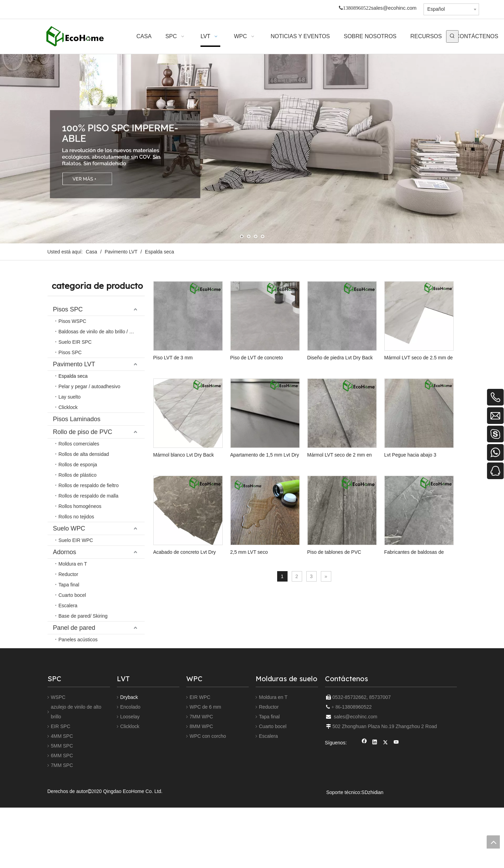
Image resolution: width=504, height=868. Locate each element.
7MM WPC (202, 788)
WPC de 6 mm (206, 779)
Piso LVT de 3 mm (173, 365)
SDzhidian (373, 864)
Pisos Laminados (77, 335)
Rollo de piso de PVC (83, 348)
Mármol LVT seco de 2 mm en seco (191, 574)
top (493, 842)
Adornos (65, 374)
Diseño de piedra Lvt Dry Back (346, 365)
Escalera (268, 808)
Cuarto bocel (273, 798)
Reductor (269, 779)
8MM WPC (202, 798)
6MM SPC (62, 827)
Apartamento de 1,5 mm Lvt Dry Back (347, 469)
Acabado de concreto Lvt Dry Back (350, 574)
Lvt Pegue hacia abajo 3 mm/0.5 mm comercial (268, 574)
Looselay (130, 788)
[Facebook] (364, 815)
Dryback (129, 769)
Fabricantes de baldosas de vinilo (349, 678)
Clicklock (130, 798)
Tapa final (270, 788)
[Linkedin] (375, 815)
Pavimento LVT (74, 322)
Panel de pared (74, 386)
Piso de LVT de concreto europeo (269, 365)
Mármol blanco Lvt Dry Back (263, 469)
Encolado (130, 779)
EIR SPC (61, 798)
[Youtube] (396, 815)
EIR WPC (200, 769)
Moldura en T (273, 769)
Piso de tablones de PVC (260, 678)
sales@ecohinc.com (394, 8)
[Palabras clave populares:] (452, 36)
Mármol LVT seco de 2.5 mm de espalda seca (188, 469)
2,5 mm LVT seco (172, 678)
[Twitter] (386, 815)
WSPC (58, 769)
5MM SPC (62, 818)
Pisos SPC (68, 309)
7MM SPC (62, 837)
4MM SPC (62, 808)
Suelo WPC (69, 361)
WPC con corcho (208, 808)
